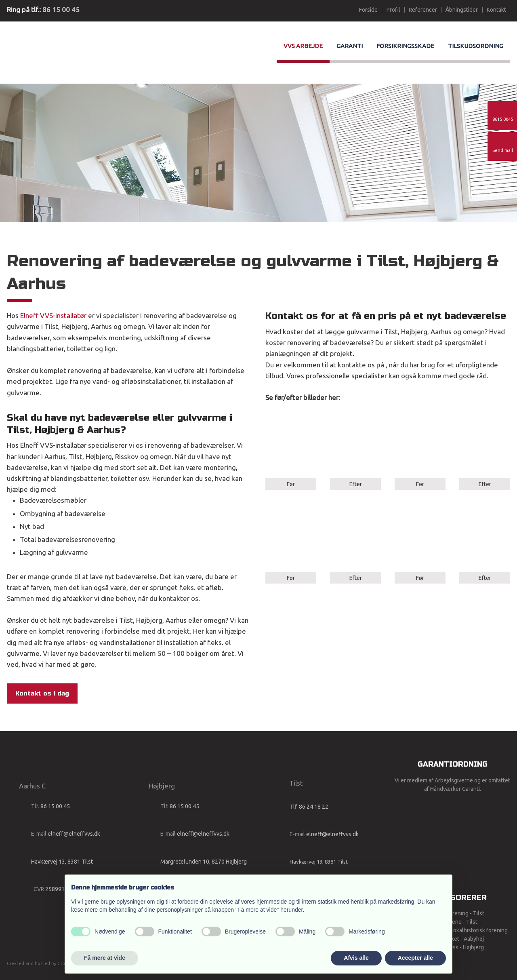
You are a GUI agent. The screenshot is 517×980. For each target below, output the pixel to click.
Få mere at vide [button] (105, 958)
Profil (393, 10)
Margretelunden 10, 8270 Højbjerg (204, 862)
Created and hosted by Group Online (47, 963)
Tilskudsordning (476, 46)
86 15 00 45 (61, 9)
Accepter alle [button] (415, 958)
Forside (368, 10)
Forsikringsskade (405, 46)
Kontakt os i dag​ (42, 693)
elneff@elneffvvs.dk (74, 834)
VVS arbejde (303, 46)
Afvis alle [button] (356, 958)
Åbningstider (462, 10)
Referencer (423, 10)
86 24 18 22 (314, 807)
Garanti (350, 46)
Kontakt (496, 10)
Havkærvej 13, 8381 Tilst (62, 862)
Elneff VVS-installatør (53, 315)
